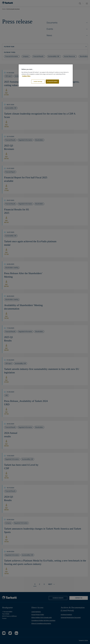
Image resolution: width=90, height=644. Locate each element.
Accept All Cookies (52, 82)
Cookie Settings (38, 82)
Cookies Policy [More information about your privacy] (26, 76)
